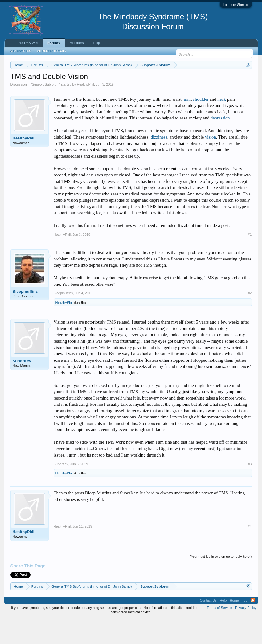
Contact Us (208, 626)
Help (97, 43)
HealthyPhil (85, 110)
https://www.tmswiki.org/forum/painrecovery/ (67, 87)
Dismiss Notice (247, 79)
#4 (250, 552)
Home (234, 626)
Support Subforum (45, 110)
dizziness (159, 162)
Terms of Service (219, 633)
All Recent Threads (51, 51)
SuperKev (22, 386)
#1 (250, 260)
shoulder (201, 124)
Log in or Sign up (236, 5)
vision (211, 162)
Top (245, 626)
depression (220, 143)
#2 (250, 319)
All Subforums (20, 51)
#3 (250, 489)
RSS (253, 626)
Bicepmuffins (25, 317)
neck (222, 124)
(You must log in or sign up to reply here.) (221, 582)
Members (77, 43)
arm (187, 124)
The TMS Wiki (28, 43)
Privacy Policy (246, 633)
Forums (54, 43)
